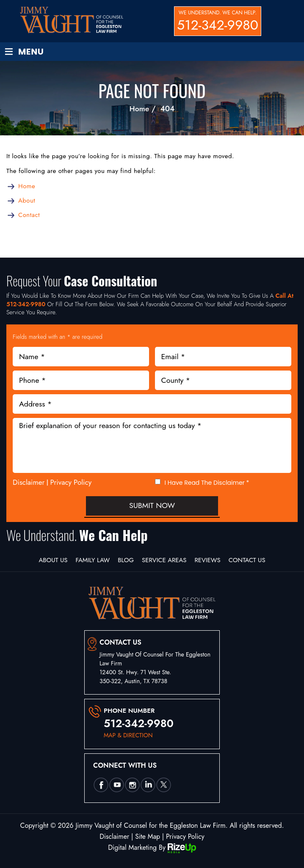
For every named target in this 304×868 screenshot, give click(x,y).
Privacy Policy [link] (185, 836)
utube (116, 785)
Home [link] (27, 186)
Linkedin (148, 785)
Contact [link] (29, 215)
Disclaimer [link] (114, 836)
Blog (125, 560)
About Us (51, 560)
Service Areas (164, 560)
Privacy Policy (71, 482)
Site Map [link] (148, 836)
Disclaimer (29, 482)
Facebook (101, 785)
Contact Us (249, 560)
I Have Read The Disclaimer (207, 483)
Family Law (92, 560)
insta (132, 785)
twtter (163, 785)
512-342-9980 (218, 25)
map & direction (128, 736)
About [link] (27, 201)
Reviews (209, 560)
